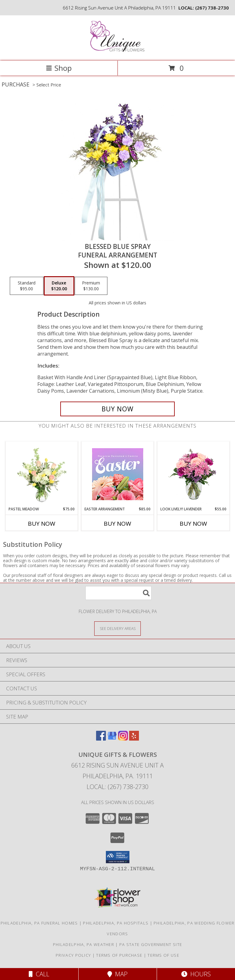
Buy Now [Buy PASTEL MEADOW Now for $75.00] (42, 524)
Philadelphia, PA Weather (84, 944)
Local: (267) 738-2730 (117, 787)
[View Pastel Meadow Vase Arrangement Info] (42, 474)
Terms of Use (163, 955)
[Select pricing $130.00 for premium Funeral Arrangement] (91, 286)
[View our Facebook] (101, 739)
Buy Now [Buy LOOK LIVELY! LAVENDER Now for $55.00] (193, 524)
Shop (59, 68)
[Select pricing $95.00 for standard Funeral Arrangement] (27, 286)
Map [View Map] (117, 974)
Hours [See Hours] (196, 974)
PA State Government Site (151, 944)
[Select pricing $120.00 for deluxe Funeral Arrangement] (59, 286)
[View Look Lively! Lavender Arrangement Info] (194, 474)
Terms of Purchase (119, 955)
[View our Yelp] (134, 739)
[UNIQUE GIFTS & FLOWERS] (118, 52)
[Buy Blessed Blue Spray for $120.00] (117, 409)
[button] (118, 857)
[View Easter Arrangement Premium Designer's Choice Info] (118, 474)
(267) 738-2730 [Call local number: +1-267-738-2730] (212, 8)
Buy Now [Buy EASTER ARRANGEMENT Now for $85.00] (117, 524)
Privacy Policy (73, 955)
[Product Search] (118, 593)
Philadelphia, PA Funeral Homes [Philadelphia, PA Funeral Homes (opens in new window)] (39, 923)
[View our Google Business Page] (112, 739)
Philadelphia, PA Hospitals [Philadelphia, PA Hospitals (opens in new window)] (116, 923)
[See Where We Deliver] (117, 628)
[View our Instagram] (123, 739)
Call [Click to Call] (39, 974)
